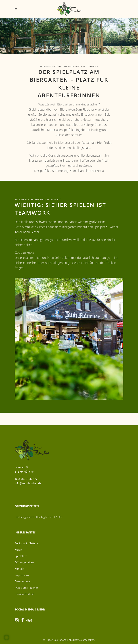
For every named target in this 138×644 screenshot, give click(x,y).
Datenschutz (22, 581)
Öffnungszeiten (24, 562)
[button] (7, 637)
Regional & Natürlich (27, 543)
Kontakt (19, 569)
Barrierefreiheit (24, 594)
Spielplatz (21, 556)
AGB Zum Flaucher (26, 588)
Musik (18, 550)
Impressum (22, 575)
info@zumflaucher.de (28, 483)
